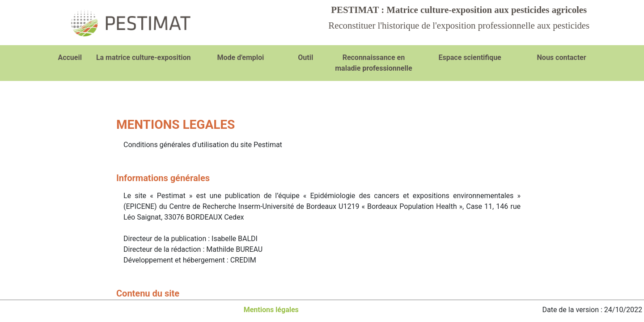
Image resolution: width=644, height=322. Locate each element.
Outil (305, 57)
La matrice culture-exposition (144, 57)
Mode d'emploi (240, 57)
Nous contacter (562, 57)
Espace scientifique (470, 57)
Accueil (70, 57)
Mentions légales (271, 310)
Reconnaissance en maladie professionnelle (373, 63)
